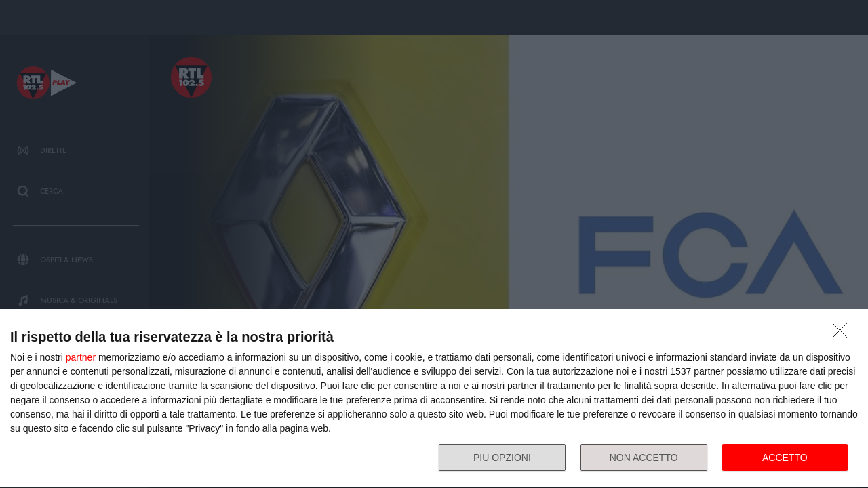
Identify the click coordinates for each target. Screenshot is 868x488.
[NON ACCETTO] (844, 334)
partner (81, 357)
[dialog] (434, 399)
